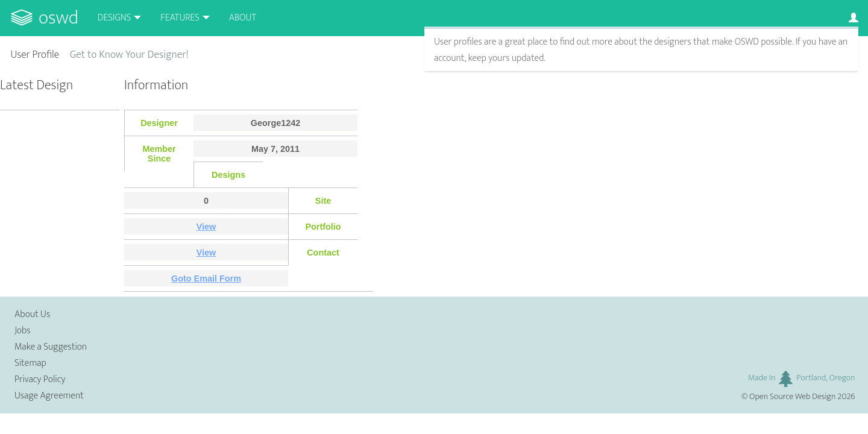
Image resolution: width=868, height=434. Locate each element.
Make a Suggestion (51, 347)
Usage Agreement (49, 396)
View (206, 227)
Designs (115, 18)
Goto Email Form (206, 278)
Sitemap (30, 363)
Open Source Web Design (792, 397)
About (243, 18)
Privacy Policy (40, 379)
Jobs (23, 331)
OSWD (58, 18)
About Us (32, 314)
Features (180, 18)
